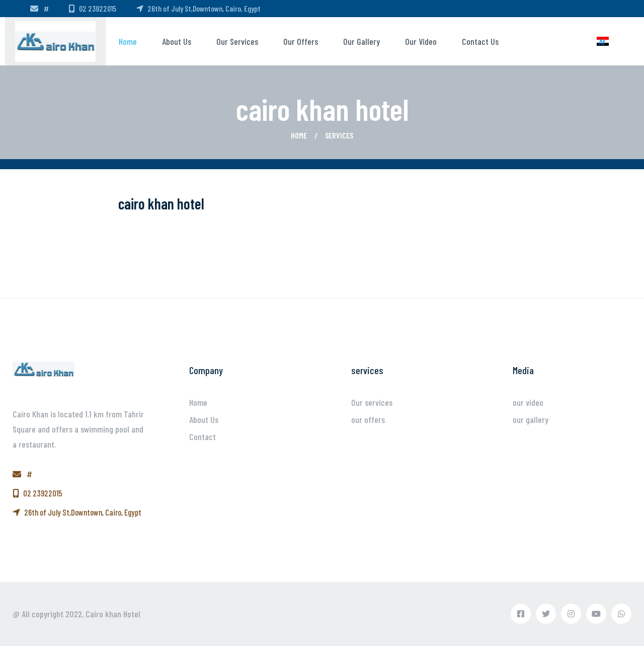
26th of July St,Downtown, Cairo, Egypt (198, 8)
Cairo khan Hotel (113, 614)
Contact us (480, 41)
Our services (237, 41)
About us (177, 41)
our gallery (361, 41)
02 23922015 (93, 8)
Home (128, 41)
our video (421, 41)
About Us (204, 419)
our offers (301, 41)
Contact (203, 437)
